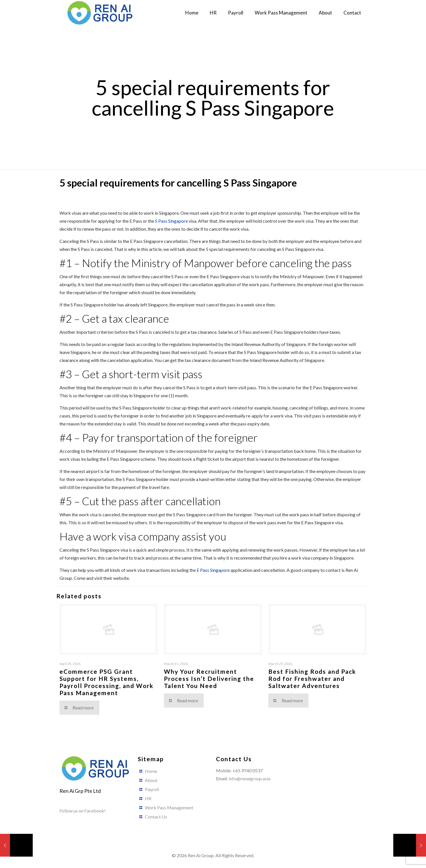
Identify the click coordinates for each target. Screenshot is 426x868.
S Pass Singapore (171, 221)
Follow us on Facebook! (83, 811)
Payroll (152, 789)
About (151, 780)
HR (148, 798)
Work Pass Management (169, 807)
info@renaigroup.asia (250, 778)
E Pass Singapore (213, 570)
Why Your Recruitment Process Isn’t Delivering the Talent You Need (209, 678)
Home (151, 771)
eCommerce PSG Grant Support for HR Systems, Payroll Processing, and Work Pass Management (106, 682)
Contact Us (156, 817)
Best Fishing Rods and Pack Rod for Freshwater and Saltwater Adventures (312, 678)
